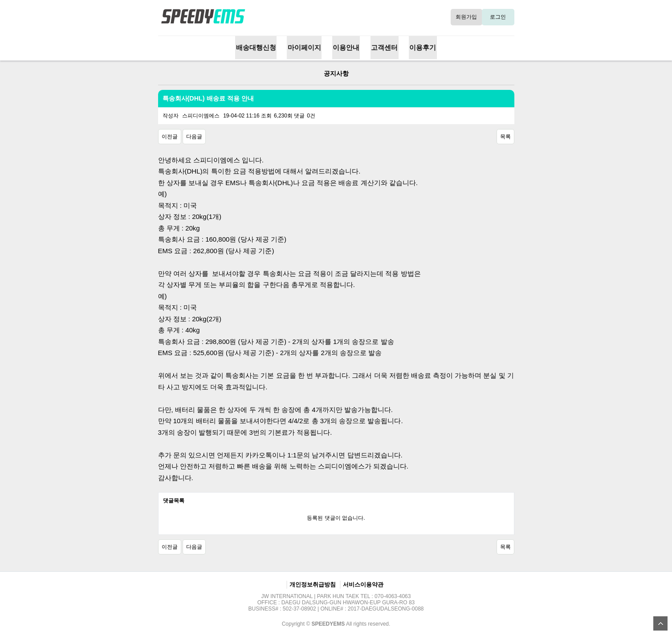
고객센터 (383, 47)
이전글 (170, 136)
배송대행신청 (258, 47)
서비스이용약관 (363, 584)
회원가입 (467, 16)
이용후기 (420, 47)
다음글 (194, 136)
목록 (505, 136)
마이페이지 (306, 47)
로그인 (499, 16)
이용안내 (346, 47)
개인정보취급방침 (313, 584)
